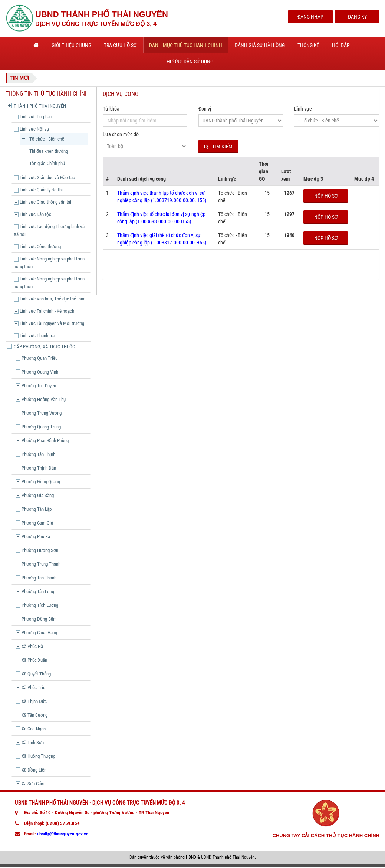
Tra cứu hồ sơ (120, 45)
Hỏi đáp (341, 45)
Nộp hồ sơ (326, 196)
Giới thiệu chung (71, 45)
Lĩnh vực (303, 109)
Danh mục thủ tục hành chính (186, 45)
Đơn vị (205, 109)
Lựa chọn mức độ (121, 134)
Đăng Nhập (310, 17)
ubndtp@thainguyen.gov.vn (63, 834)
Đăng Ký (357, 17)
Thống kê (308, 45)
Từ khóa (111, 109)
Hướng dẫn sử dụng (190, 62)
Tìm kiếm (218, 147)
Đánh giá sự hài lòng (260, 45)
